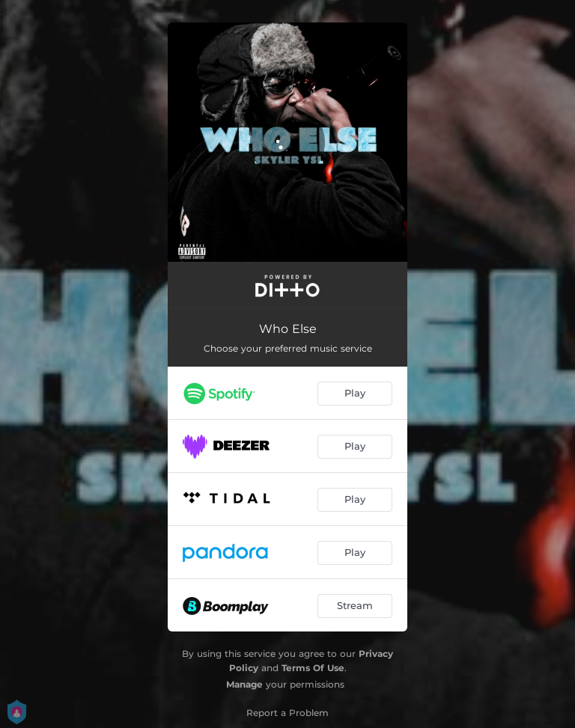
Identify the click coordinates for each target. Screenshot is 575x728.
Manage (244, 684)
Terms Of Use (313, 668)
